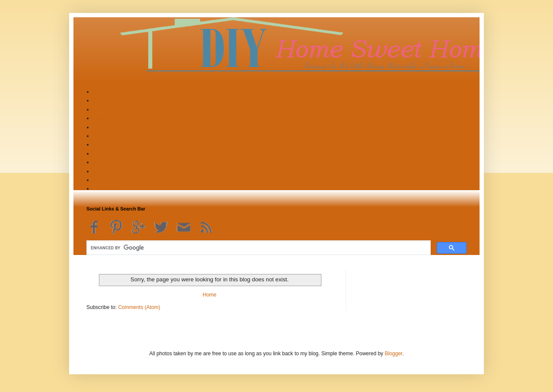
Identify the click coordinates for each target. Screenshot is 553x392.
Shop (99, 100)
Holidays (103, 162)
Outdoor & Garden (114, 153)
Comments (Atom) (139, 307)
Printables (104, 109)
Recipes (102, 144)
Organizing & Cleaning (119, 118)
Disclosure (105, 188)
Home (210, 295)
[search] (258, 248)
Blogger (393, 354)
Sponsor (103, 180)
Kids (98, 171)
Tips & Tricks (108, 136)
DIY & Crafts (107, 127)
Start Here (105, 92)
